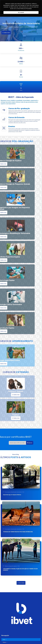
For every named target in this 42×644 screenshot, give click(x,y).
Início (5, 640)
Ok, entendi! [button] (21, 12)
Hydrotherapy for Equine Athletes (12, 495)
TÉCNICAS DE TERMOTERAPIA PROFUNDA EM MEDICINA (18, 532)
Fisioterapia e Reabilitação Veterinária (13, 492)
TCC (23, 492)
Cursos (5, 642)
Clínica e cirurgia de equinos (11, 566)
